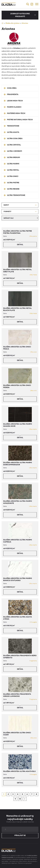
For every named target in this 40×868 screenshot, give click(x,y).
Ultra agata (33, 622)
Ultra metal (33, 275)
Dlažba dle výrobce (12, 23)
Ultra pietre (33, 236)
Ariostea (25, 23)
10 (20, 799)
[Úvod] (2, 23)
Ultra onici (33, 352)
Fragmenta (33, 661)
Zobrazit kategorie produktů (20, 15)
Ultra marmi (33, 429)
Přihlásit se (20, 836)
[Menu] (37, 4)
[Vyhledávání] (28, 4)
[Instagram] (32, 4)
